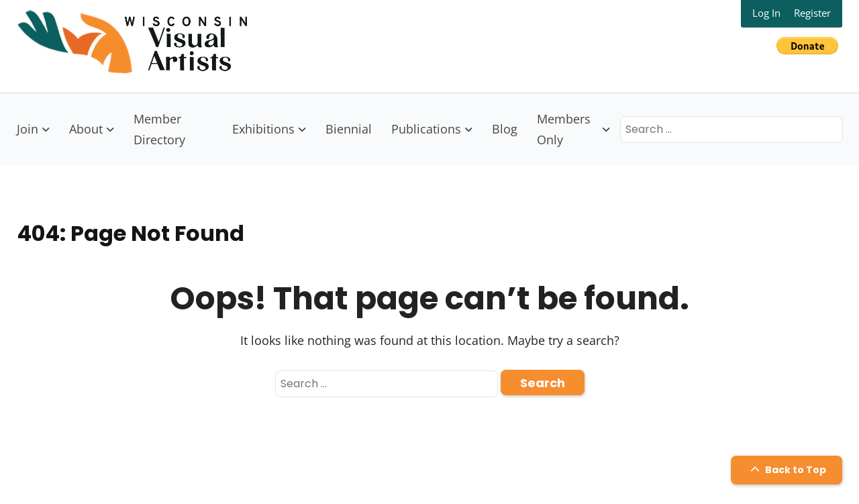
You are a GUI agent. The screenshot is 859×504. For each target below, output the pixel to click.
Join (28, 129)
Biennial (349, 129)
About (86, 129)
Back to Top (787, 470)
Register (812, 13)
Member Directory (159, 129)
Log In (766, 13)
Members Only (564, 129)
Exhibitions (263, 129)
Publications (426, 129)
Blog (505, 129)
